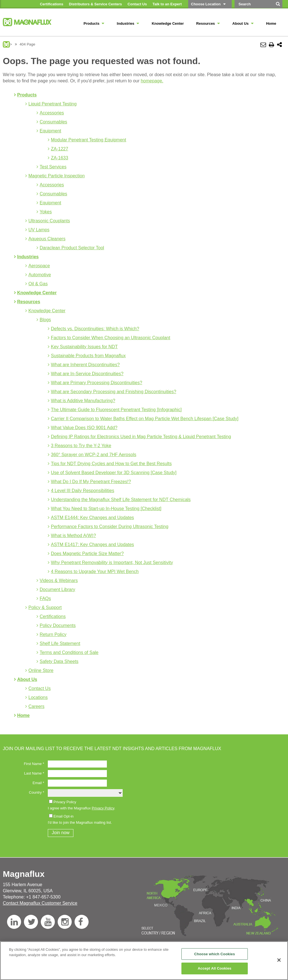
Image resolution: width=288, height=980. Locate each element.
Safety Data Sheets (59, 661)
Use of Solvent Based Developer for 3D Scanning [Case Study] (114, 473)
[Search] (278, 6)
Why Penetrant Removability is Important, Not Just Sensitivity (112, 563)
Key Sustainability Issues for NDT (84, 347)
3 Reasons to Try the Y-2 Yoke (81, 446)
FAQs (45, 598)
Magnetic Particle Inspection (57, 176)
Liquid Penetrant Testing (52, 104)
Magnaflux (6, 44)
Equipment (50, 131)
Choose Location (206, 4)
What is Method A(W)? (73, 536)
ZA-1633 (59, 158)
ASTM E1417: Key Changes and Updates (92, 545)
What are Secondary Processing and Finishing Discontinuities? (114, 392)
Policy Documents (58, 625)
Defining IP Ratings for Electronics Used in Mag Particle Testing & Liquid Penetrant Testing (141, 437)
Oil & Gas (38, 284)
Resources (29, 302)
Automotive (40, 275)
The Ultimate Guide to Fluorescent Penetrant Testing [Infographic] (116, 410)
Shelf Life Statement (60, 643)
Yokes (46, 212)
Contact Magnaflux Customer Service (40, 903)
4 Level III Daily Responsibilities (83, 491)
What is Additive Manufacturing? (83, 401)
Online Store (41, 670)
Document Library (57, 589)
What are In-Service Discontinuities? (87, 374)
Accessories (52, 113)
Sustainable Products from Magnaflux (88, 356)
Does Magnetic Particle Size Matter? (87, 554)
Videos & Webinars (59, 580)
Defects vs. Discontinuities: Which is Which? (95, 329)
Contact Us (40, 688)
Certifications (53, 616)
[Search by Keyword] (254, 4)
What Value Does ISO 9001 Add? (84, 428)
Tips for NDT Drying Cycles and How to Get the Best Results (111, 464)
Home (23, 715)
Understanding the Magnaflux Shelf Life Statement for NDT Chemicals (121, 500)
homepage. (152, 81)
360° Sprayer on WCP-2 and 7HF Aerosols (94, 455)
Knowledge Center (37, 293)
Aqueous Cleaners (47, 239)
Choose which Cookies (214, 954)
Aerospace (39, 266)
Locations (38, 697)
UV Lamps (39, 230)
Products (27, 95)
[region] (144, 961)
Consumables (53, 122)
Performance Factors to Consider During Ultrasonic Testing (110, 527)
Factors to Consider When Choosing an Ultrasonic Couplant (111, 338)
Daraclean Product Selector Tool (72, 248)
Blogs (45, 320)
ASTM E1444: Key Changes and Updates (92, 518)
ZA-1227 (59, 149)
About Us (27, 679)
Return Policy (53, 634)
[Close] (279, 960)
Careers (36, 706)
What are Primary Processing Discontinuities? (97, 383)
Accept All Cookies (215, 968)
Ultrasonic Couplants (49, 221)
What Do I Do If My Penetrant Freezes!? (91, 482)
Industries (28, 257)
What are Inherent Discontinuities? (85, 365)
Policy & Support (45, 607)
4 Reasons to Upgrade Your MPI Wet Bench (95, 572)
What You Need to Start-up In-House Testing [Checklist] (106, 509)
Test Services (53, 167)
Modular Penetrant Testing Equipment (88, 140)
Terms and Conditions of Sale (69, 652)
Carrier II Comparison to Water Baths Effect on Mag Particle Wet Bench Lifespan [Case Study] (145, 419)
